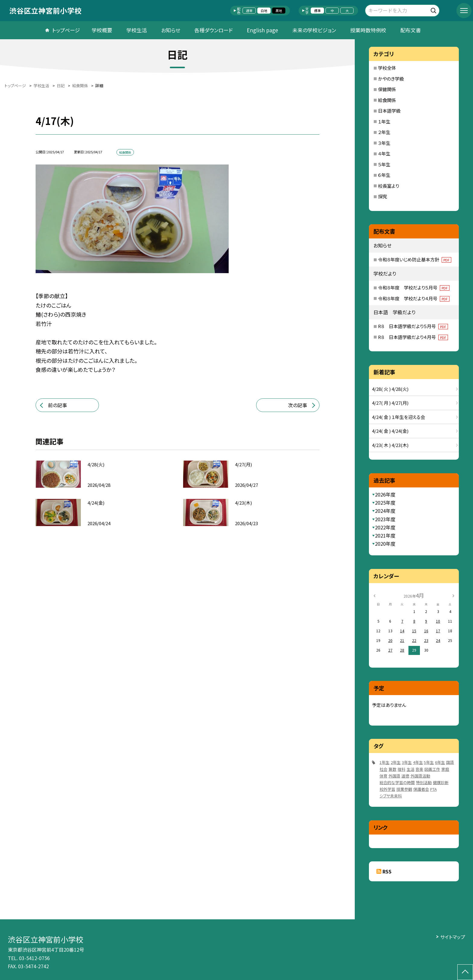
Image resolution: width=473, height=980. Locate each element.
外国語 (394, 776)
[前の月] (374, 595)
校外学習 (387, 789)
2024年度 (385, 511)
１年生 (384, 121)
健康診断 (441, 782)
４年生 (384, 153)
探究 (383, 196)
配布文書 (411, 30)
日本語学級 (389, 111)
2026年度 (385, 494)
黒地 (279, 11)
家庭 (445, 769)
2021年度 (385, 535)
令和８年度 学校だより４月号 (414, 298)
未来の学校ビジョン (314, 30)
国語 (450, 762)
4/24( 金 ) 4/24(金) (390, 431)
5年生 (429, 762)
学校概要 (102, 30)
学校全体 (387, 68)
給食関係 (387, 100)
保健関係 (387, 89)
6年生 (440, 762)
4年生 (418, 762)
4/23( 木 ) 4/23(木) (390, 445)
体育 (383, 776)
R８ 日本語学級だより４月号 (413, 337)
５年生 (384, 164)
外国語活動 (420, 776)
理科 (402, 769)
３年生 (384, 143)
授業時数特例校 (368, 30)
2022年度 (385, 527)
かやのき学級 (391, 79)
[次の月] (453, 595)
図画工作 (432, 769)
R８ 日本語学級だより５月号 (413, 326)
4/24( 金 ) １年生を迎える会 (398, 417)
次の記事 (298, 405)
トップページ (66, 30)
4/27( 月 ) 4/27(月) (390, 403)
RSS (387, 871)
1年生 (384, 762)
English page (262, 30)
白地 (264, 11)
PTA (433, 789)
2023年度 (385, 519)
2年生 (396, 762)
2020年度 (385, 544)
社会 (383, 769)
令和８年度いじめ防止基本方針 (415, 259)
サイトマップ (453, 937)
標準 (317, 11)
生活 (411, 769)
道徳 (405, 776)
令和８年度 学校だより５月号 (414, 287)
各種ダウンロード (213, 30)
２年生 (384, 132)
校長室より (389, 186)
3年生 (407, 762)
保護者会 (421, 789)
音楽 (419, 769)
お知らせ (171, 30)
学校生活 (137, 30)
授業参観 (404, 789)
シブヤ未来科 (391, 796)
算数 (392, 769)
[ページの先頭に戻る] (465, 972)
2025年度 (385, 503)
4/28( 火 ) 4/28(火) (390, 389)
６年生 (384, 175)
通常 (249, 11)
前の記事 (57, 405)
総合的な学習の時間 (397, 782)
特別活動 (424, 782)
